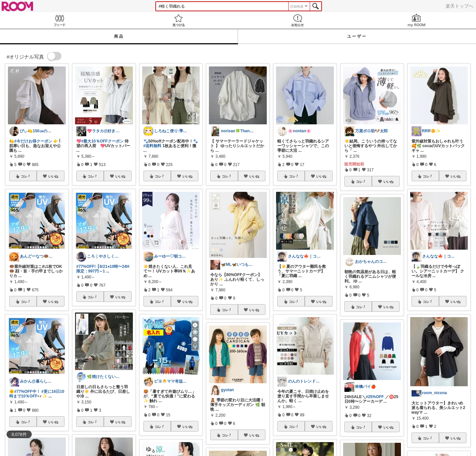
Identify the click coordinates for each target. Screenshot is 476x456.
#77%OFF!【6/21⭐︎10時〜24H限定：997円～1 (103, 269)
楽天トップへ (459, 6)
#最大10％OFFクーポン (102, 141)
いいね (53, 176)
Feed (59, 20)
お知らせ (297, 20)
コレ (26, 176)
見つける (178, 20)
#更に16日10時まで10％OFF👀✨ (37, 394)
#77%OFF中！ (27, 392)
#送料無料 (153, 146)
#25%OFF (375, 397)
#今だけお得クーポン (33, 141)
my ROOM (416, 20)
